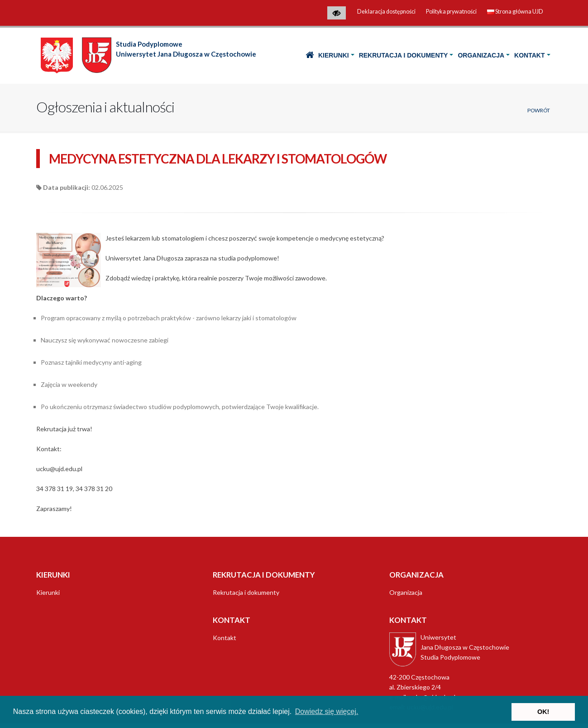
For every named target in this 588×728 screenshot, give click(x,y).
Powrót (539, 110)
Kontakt (529, 55)
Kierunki (334, 55)
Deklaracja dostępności (386, 12)
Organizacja (481, 55)
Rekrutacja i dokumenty (404, 55)
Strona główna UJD (515, 12)
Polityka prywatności (451, 12)
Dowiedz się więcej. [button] (327, 711)
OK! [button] (543, 712)
